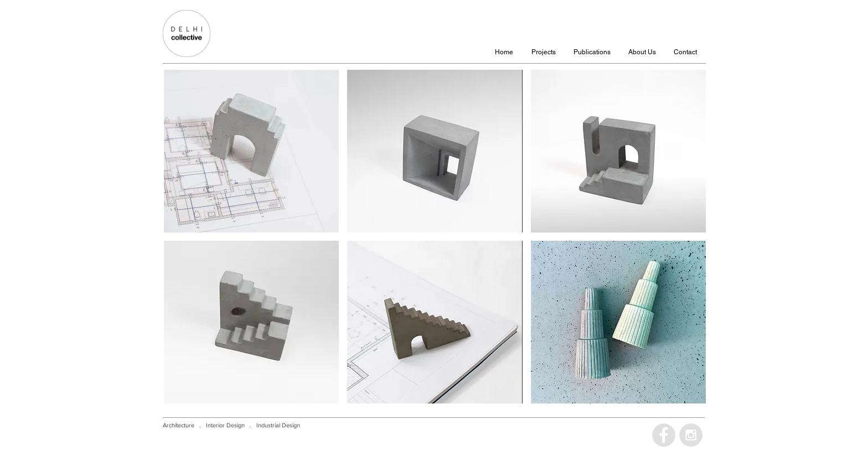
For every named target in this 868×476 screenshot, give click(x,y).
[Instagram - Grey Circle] (691, 435)
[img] (251, 151)
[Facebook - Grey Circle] (664, 435)
